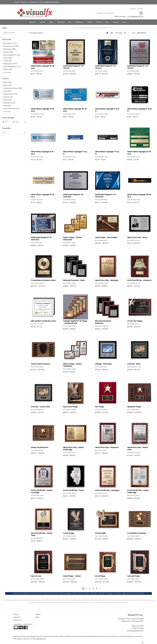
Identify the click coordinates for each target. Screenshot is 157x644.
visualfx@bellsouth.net (135, 17)
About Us (24, 2)
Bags (52, 22)
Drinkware (62, 22)
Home (17, 2)
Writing (116, 22)
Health (90, 22)
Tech (108, 22)
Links (37, 617)
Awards (43, 22)
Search (38, 614)
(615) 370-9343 (120, 17)
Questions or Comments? (23, 624)
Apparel (33, 22)
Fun (71, 22)
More (125, 22)
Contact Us (33, 2)
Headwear (80, 22)
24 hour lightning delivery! (49, 2)
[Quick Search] (117, 13)
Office (99, 22)
